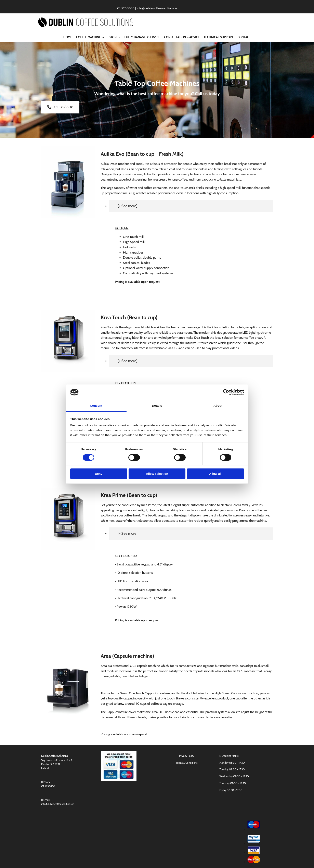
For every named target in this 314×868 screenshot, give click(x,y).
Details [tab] (157, 406)
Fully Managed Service (142, 37)
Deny (99, 474)
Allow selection (157, 474)
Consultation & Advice (182, 37)
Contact (244, 37)
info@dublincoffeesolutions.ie (58, 804)
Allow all (215, 474)
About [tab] (218, 406)
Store (114, 37)
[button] (60, 107)
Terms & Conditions (187, 763)
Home (68, 37)
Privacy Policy (187, 756)
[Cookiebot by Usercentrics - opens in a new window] (226, 392)
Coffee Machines (89, 37)
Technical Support (219, 37)
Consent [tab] (96, 406)
